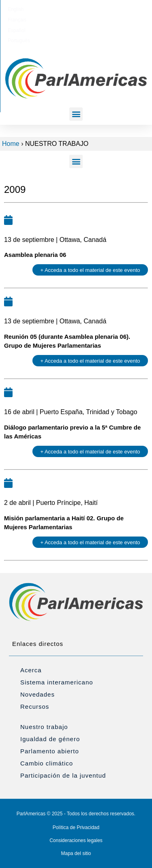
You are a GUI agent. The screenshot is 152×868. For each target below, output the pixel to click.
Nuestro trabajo (44, 727)
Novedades (37, 694)
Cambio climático (47, 763)
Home (11, 144)
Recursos (35, 707)
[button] (76, 114)
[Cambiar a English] (35, 9)
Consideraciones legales (76, 840)
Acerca (31, 670)
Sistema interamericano (57, 682)
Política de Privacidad (76, 827)
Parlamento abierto (50, 751)
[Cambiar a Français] (60, 9)
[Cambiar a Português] (115, 9)
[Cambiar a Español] (86, 9)
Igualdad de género (50, 739)
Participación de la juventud (63, 775)
